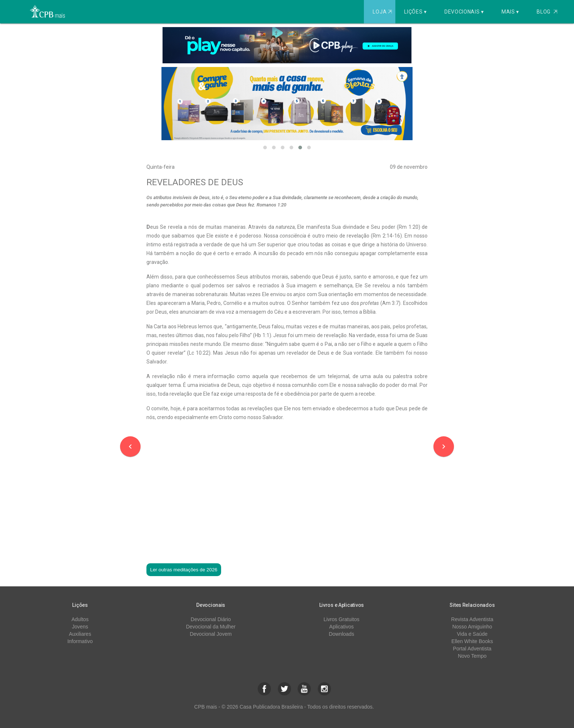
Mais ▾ (510, 12)
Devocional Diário (211, 619)
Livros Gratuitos (342, 619)
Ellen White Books (472, 641)
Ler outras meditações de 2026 (184, 570)
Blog (547, 12)
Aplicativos (341, 627)
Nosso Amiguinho (472, 627)
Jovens (80, 627)
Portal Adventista (472, 649)
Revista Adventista (472, 619)
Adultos (80, 619)
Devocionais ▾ (464, 12)
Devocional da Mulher (211, 627)
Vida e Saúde (472, 634)
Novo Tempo (472, 656)
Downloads (341, 634)
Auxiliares (80, 634)
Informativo (80, 641)
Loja (383, 12)
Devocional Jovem (210, 634)
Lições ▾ (415, 12)
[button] (265, 148)
